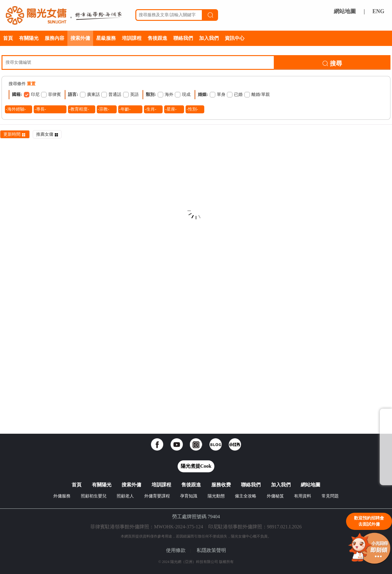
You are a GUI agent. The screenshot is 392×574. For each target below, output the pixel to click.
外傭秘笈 (275, 496)
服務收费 (221, 485)
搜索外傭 (80, 38)
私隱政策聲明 (211, 550)
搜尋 (332, 63)
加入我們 (209, 38)
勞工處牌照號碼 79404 (196, 517)
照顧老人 (125, 496)
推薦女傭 (47, 134)
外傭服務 (62, 496)
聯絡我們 (183, 38)
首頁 (8, 38)
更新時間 (15, 134)
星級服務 (106, 38)
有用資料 (303, 496)
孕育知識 (189, 496)
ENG (378, 11)
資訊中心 (235, 38)
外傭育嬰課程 (157, 496)
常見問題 (330, 496)
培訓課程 (132, 38)
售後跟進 (157, 38)
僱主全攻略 (246, 496)
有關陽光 (29, 38)
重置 (31, 84)
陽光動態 (216, 496)
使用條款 (176, 550)
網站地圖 (345, 11)
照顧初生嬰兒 (94, 496)
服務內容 (55, 38)
